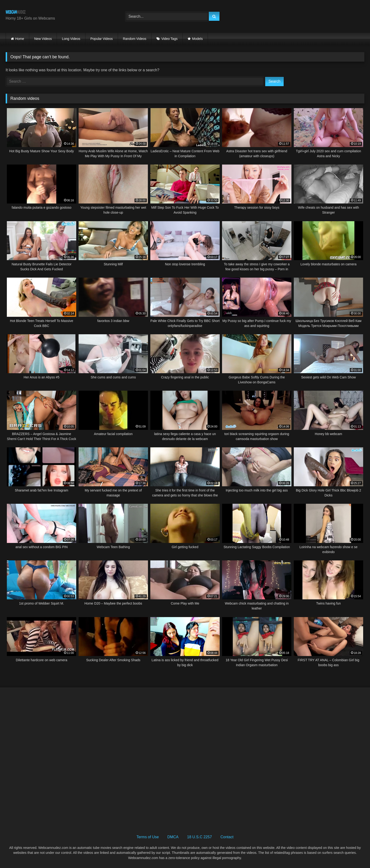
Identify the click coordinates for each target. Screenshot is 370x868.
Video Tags (170, 39)
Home (20, 39)
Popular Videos (102, 39)
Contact (227, 837)
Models (197, 39)
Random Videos (135, 39)
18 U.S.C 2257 (200, 837)
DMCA (173, 837)
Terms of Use (148, 837)
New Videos (43, 39)
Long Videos (71, 39)
